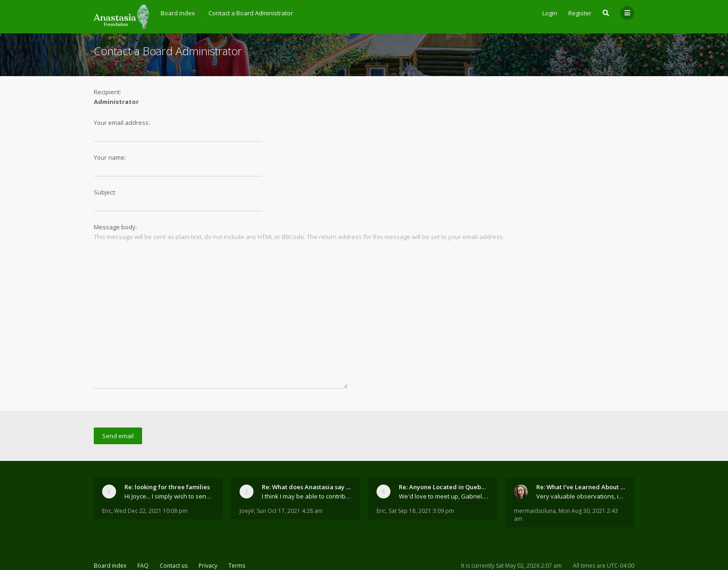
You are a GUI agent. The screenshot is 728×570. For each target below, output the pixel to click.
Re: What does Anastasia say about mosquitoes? (307, 457)
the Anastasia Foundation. (219, 548)
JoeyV (247, 481)
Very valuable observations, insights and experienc (581, 466)
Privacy (208, 535)
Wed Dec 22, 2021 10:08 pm (151, 481)
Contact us (174, 535)
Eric (107, 481)
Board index (110, 535)
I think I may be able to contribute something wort (307, 466)
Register (580, 13)
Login (550, 13)
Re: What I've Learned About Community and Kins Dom (581, 457)
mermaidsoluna (535, 481)
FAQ (143, 535)
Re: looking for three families (167, 457)
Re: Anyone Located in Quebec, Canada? (444, 457)
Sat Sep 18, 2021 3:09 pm (421, 481)
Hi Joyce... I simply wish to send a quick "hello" (169, 466)
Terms (237, 535)
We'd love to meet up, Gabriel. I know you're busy (444, 466)
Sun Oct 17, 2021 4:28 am (290, 481)
